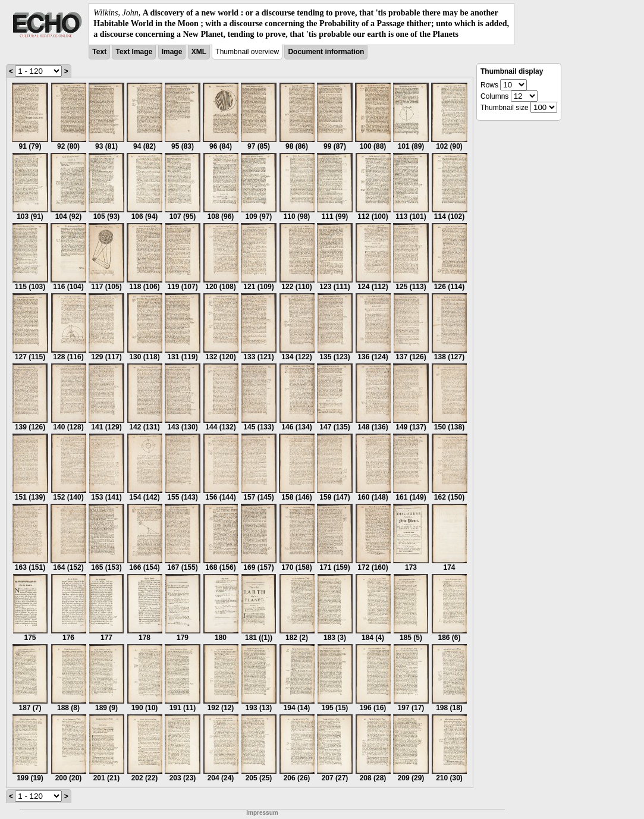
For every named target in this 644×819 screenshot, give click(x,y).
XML (199, 52)
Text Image (134, 52)
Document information (326, 52)
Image (172, 52)
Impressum (262, 813)
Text (99, 52)
